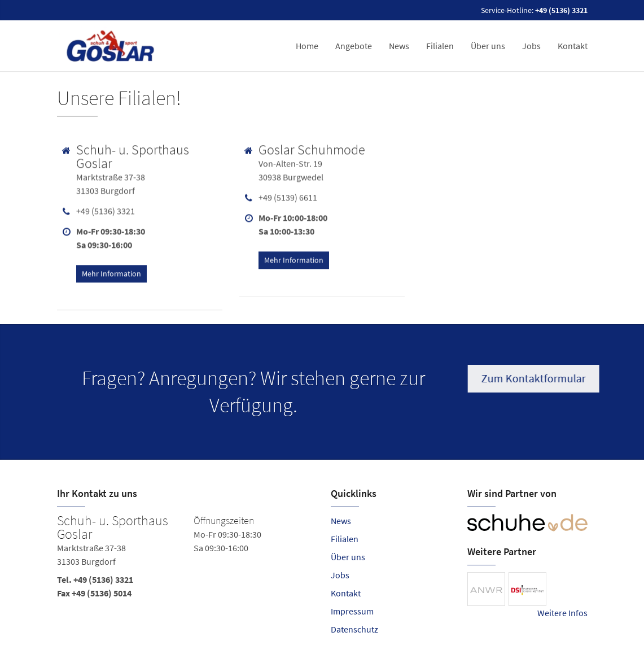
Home (307, 46)
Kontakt (573, 46)
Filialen (440, 46)
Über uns (488, 46)
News (399, 46)
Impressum (352, 611)
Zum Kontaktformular (535, 378)
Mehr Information (111, 272)
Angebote (354, 46)
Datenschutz (354, 629)
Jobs (531, 46)
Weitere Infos (562, 613)
